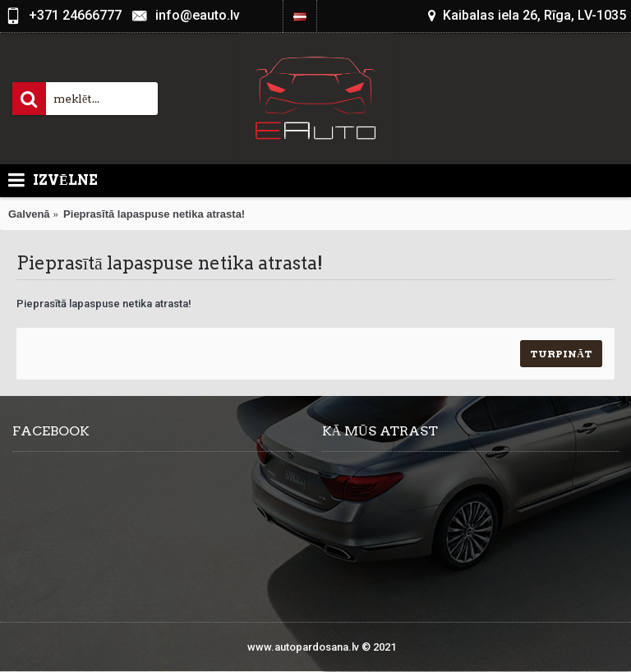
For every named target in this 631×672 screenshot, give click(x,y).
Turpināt (561, 354)
